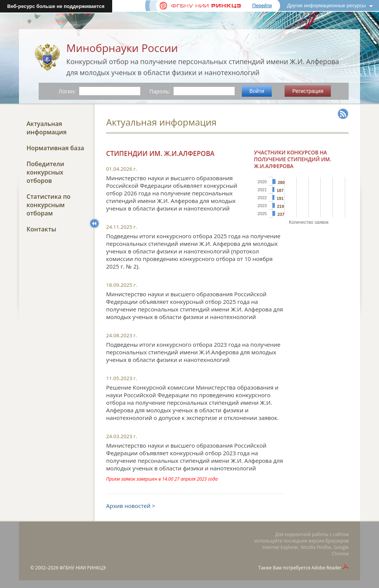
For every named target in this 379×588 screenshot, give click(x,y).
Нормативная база (55, 148)
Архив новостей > (131, 506)
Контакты (41, 229)
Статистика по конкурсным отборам (49, 205)
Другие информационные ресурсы (326, 6)
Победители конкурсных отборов (45, 172)
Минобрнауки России (122, 48)
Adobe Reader (327, 568)
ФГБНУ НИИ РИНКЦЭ (83, 568)
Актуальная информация (47, 128)
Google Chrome (340, 550)
